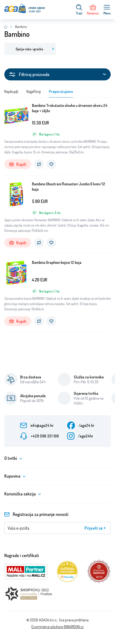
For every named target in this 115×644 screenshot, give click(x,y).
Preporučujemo (61, 91)
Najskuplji (11, 91)
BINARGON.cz (74, 627)
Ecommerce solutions (47, 627)
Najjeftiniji (34, 91)
